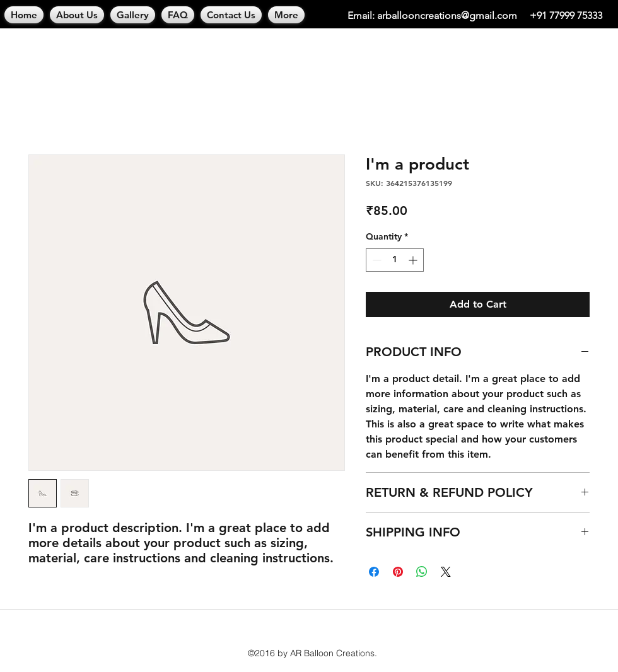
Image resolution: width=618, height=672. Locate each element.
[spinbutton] (395, 260)
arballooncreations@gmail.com (447, 15)
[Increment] (414, 260)
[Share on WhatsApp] (422, 572)
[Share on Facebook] (374, 572)
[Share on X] (446, 572)
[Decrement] (376, 260)
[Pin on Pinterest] (398, 572)
